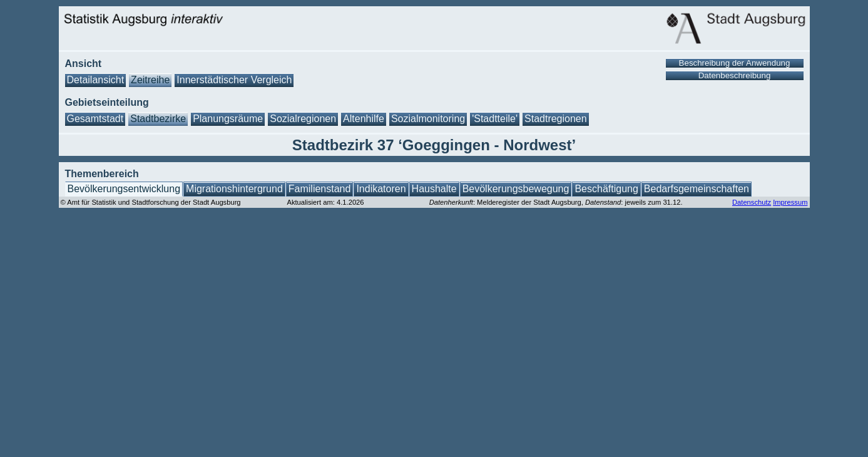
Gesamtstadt (95, 119)
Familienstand (320, 189)
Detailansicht (96, 80)
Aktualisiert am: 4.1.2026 (325, 202)
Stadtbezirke (158, 119)
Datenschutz (752, 202)
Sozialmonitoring (428, 119)
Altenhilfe (364, 119)
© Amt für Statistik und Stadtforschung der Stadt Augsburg (151, 202)
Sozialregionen (303, 119)
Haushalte (434, 189)
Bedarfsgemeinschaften (697, 189)
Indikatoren (381, 189)
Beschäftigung (606, 189)
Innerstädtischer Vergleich (234, 80)
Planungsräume (228, 119)
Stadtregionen (556, 119)
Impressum (790, 202)
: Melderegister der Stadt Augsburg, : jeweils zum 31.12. (556, 202)
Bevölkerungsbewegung (516, 189)
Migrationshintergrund (234, 189)
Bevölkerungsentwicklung (124, 189)
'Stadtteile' (495, 119)
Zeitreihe (150, 80)
